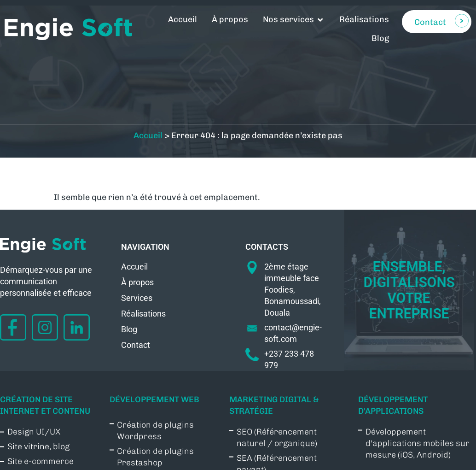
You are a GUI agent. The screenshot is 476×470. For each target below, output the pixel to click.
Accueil (148, 150)
